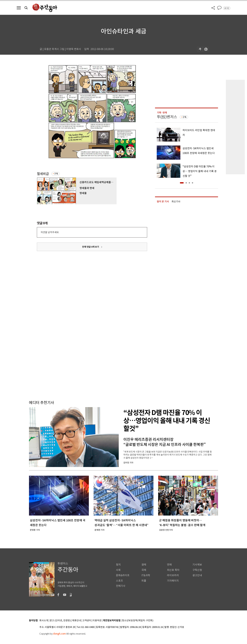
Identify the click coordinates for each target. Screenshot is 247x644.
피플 (144, 581)
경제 (144, 565)
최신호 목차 (173, 570)
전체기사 (121, 586)
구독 (56, 174)
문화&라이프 (123, 575)
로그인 (227, 8)
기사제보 (197, 565)
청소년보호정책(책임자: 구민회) (138, 621)
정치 (118, 565)
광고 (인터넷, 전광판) (60, 621)
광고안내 (197, 575)
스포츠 (119, 581)
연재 (169, 565)
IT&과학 (146, 575)
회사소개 (44, 621)
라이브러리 (173, 575)
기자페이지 (173, 581)
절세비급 (43, 174)
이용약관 (97, 621)
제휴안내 (77, 621)
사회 (118, 570)
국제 (144, 570)
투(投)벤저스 (167, 117)
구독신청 (197, 570)
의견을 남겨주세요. (50, 232)
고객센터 (87, 621)
